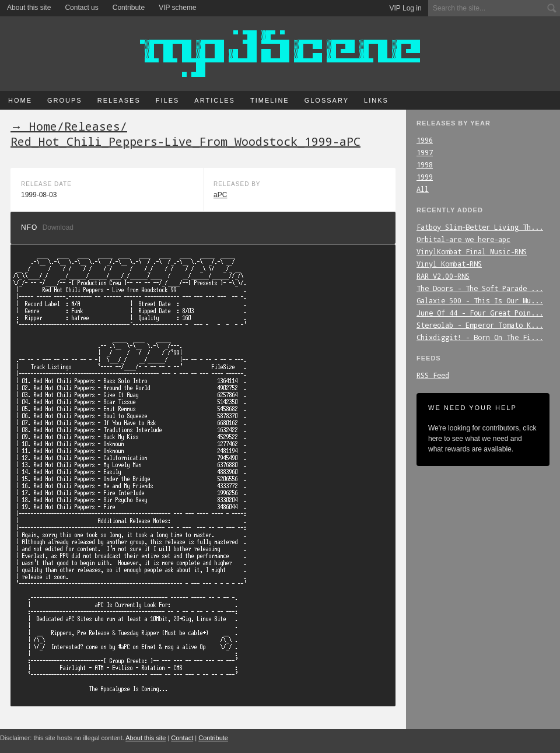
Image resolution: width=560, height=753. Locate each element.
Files (168, 100)
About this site (29, 8)
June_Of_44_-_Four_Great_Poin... (480, 313)
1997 (425, 152)
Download (58, 227)
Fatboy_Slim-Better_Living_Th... (480, 227)
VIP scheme (177, 8)
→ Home (34, 126)
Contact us (81, 8)
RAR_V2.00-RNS (443, 276)
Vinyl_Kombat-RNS (449, 264)
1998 (425, 164)
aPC (220, 195)
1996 (425, 140)
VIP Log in (406, 8)
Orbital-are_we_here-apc (463, 239)
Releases (119, 100)
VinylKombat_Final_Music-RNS (472, 251)
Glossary (327, 100)
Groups (65, 100)
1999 (425, 177)
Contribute (129, 8)
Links (376, 100)
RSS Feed (433, 375)
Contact (182, 738)
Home (20, 100)
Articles (215, 100)
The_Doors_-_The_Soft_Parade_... (480, 288)
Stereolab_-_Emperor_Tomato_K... (480, 325)
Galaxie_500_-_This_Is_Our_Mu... (480, 300)
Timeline (270, 100)
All (423, 189)
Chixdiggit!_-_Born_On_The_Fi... (480, 337)
